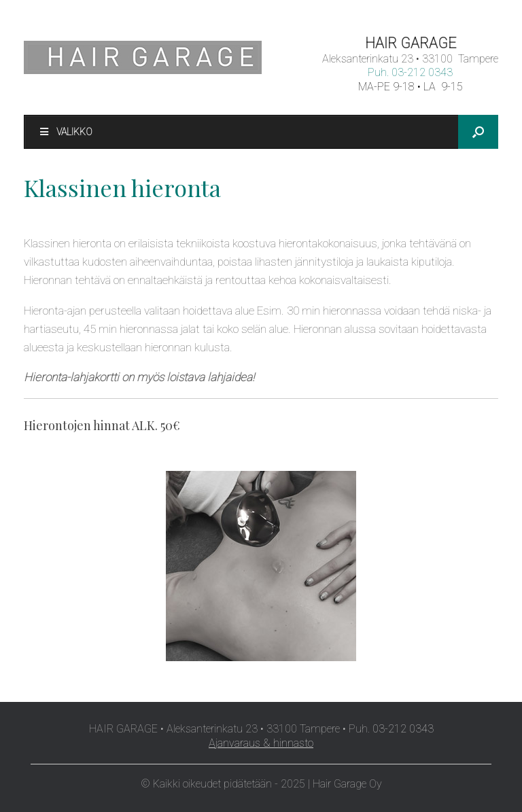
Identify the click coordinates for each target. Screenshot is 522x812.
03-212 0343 (422, 72)
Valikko (65, 132)
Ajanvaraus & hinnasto (261, 743)
